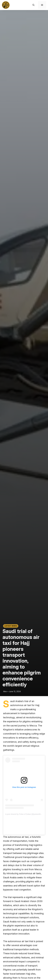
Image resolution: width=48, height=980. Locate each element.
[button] (33, 5)
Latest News (11, 626)
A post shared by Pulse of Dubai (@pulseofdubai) (25, 814)
